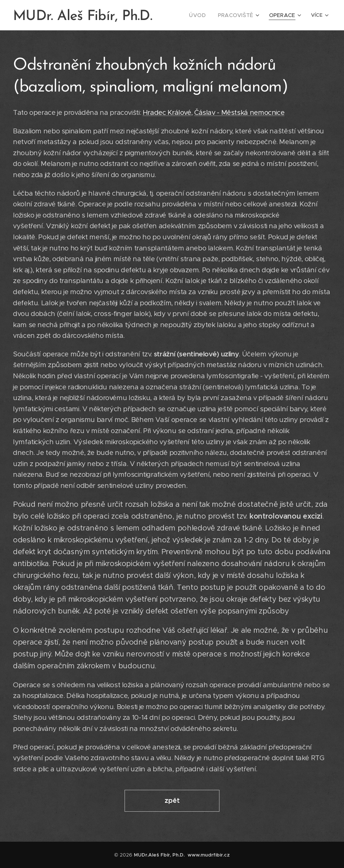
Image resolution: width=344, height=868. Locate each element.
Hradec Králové (167, 112)
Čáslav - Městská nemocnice (239, 112)
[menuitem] (205, 15)
